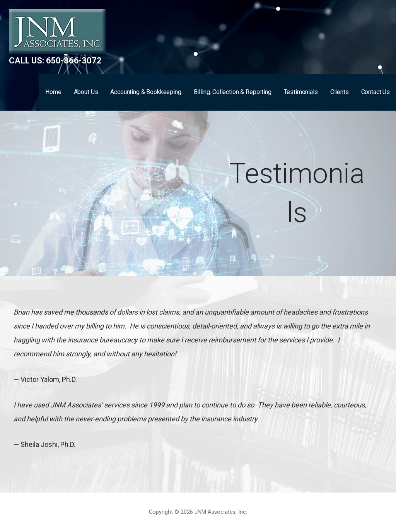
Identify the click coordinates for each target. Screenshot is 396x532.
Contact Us (376, 92)
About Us (86, 92)
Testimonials (301, 92)
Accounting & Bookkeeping (146, 92)
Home (53, 92)
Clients (340, 92)
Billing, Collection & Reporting (233, 92)
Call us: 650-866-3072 (55, 61)
